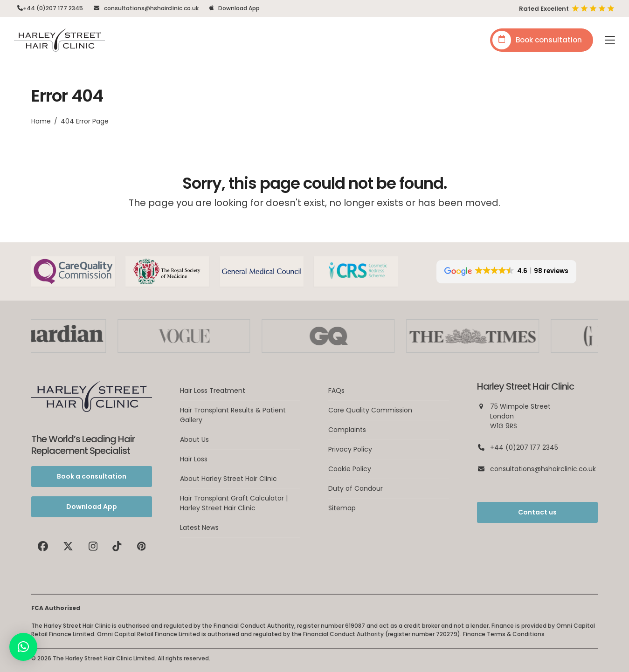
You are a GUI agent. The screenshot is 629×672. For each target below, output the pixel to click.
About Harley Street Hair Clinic (228, 479)
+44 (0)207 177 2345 (53, 8)
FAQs (336, 391)
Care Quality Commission (370, 410)
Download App (239, 8)
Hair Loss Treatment (213, 391)
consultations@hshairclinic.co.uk (151, 8)
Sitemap (342, 508)
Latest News (199, 528)
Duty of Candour (356, 488)
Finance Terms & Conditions (504, 634)
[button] (610, 40)
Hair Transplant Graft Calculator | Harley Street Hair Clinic (234, 503)
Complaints (347, 430)
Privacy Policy (350, 449)
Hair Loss (194, 459)
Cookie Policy (350, 469)
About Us (194, 439)
